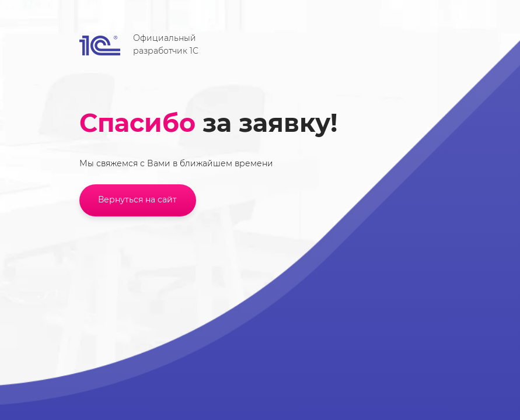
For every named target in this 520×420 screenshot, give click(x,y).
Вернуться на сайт (137, 199)
